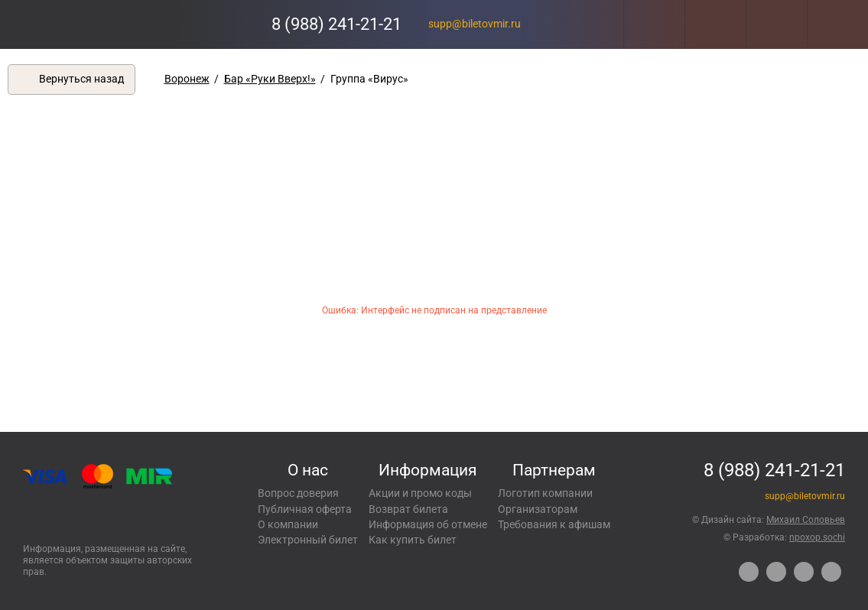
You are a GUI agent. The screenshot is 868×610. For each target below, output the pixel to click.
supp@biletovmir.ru (475, 24)
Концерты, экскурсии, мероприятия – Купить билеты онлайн (75, 24)
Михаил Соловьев (806, 520)
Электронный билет (308, 540)
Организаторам (538, 509)
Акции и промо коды (420, 493)
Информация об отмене (428, 524)
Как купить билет (413, 540)
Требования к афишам (554, 524)
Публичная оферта (305, 509)
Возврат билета (408, 509)
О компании (288, 524)
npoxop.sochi (817, 537)
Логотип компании (545, 493)
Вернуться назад (81, 79)
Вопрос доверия (298, 493)
